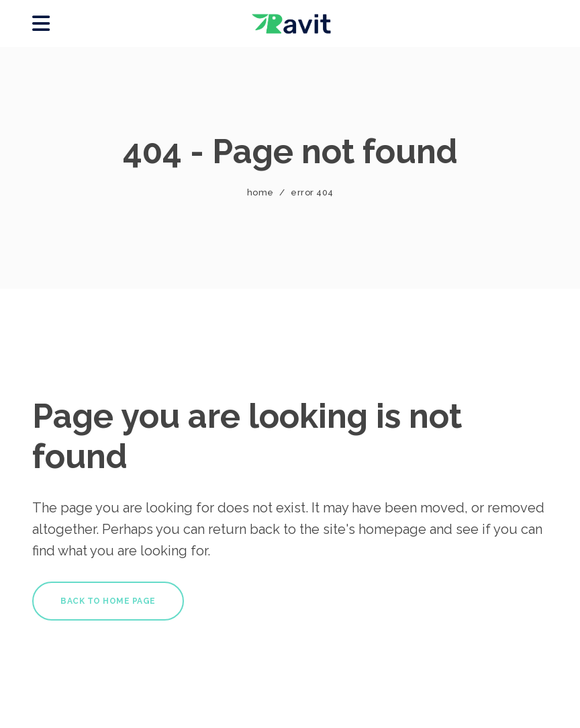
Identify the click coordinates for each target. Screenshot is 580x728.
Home (260, 192)
